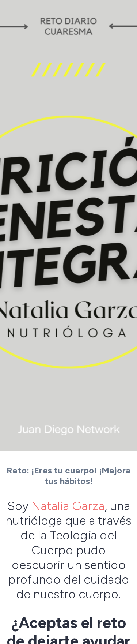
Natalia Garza (68, 506)
